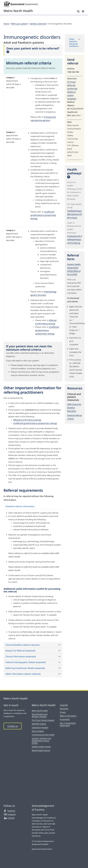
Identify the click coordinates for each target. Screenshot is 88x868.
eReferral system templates (72, 95)
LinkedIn (9, 818)
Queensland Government (42, 849)
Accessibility (65, 719)
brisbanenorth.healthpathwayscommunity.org (75, 239)
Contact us (13, 726)
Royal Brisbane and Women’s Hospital (40, 715)
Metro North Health (40, 711)
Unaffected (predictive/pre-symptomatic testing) (43, 215)
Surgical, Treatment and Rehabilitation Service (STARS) (41, 741)
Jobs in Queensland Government (68, 724)
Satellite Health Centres (41, 747)
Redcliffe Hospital (39, 724)
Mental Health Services (41, 750)
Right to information (68, 716)
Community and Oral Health (43, 735)
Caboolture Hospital (40, 728)
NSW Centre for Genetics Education (74, 408)
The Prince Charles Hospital (43, 720)
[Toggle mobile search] (78, 11)
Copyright (64, 705)
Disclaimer (64, 709)
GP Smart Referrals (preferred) (72, 85)
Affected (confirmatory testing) (27, 420)
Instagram (10, 814)
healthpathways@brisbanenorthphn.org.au (75, 214)
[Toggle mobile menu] (83, 11)
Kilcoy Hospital (38, 731)
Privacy (63, 712)
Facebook (9, 811)
